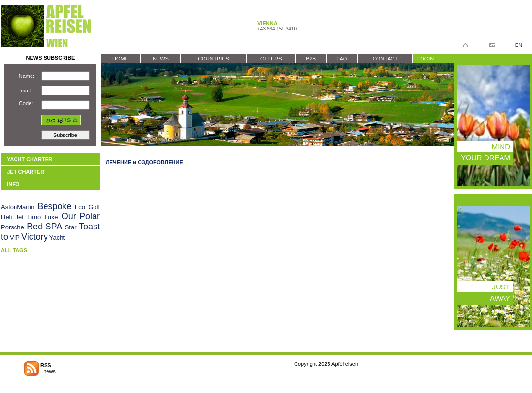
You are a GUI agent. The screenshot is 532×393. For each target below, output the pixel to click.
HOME (120, 59)
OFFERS (271, 59)
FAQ (342, 59)
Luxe (51, 217)
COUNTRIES (213, 59)
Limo (34, 217)
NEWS (161, 59)
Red (35, 227)
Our (69, 216)
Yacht (57, 237)
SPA (54, 227)
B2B (311, 59)
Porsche (13, 227)
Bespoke (54, 206)
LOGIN (425, 59)
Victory (35, 237)
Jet (20, 217)
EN (519, 45)
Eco (80, 207)
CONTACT (385, 59)
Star (71, 227)
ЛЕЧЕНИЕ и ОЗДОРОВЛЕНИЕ (144, 162)
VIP (15, 237)
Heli (6, 217)
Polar (90, 216)
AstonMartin (18, 207)
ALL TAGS (14, 250)
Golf (94, 207)
